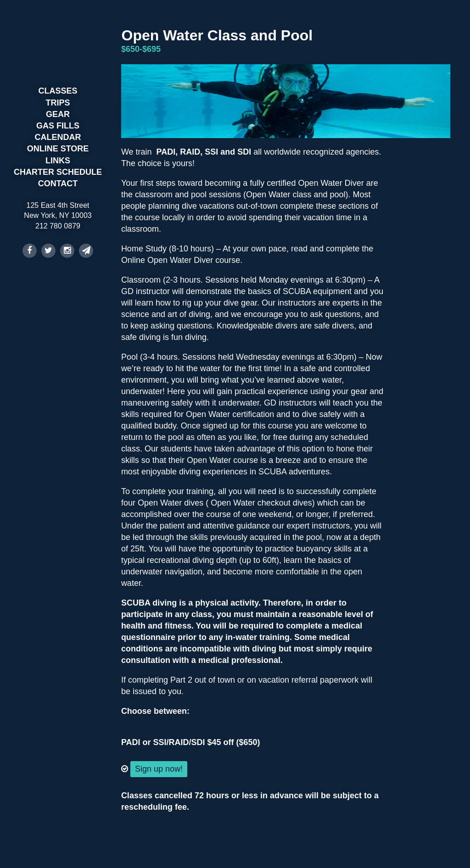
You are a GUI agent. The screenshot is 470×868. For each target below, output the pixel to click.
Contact (58, 184)
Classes (58, 91)
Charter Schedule (58, 172)
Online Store (58, 149)
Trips (58, 103)
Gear (58, 114)
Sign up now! (159, 769)
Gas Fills (58, 126)
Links (58, 161)
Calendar (58, 137)
